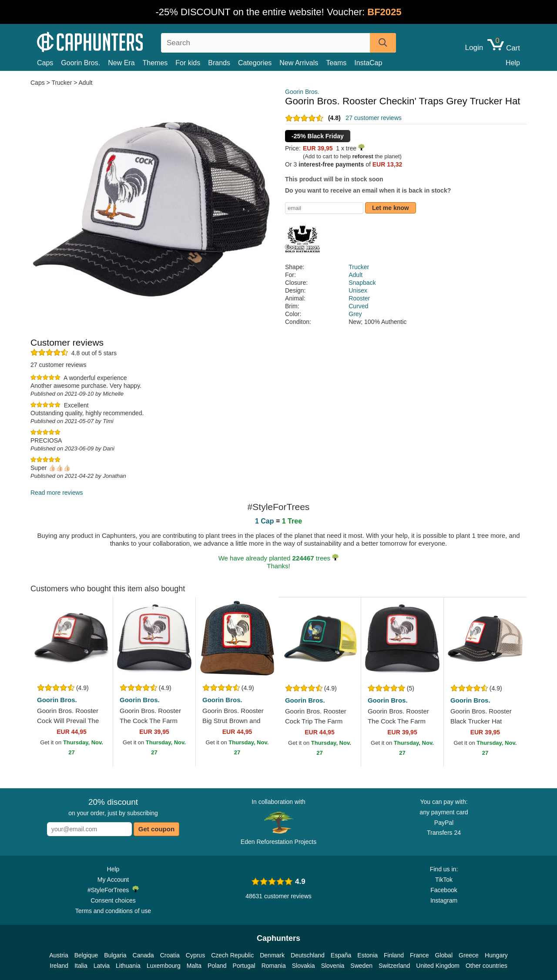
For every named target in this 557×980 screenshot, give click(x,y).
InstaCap (368, 63)
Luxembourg (164, 966)
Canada (143, 955)
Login (474, 48)
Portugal (244, 966)
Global (444, 955)
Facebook (444, 890)
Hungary (496, 955)
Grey (355, 314)
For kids (188, 63)
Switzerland (394, 966)
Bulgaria (115, 955)
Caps (45, 63)
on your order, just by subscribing (113, 807)
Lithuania (128, 966)
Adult (86, 83)
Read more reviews (57, 493)
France (419, 955)
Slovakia (304, 966)
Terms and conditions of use (113, 911)
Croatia (170, 955)
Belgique (86, 955)
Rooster (359, 298)
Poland (217, 966)
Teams (336, 63)
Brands (219, 63)
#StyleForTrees (113, 890)
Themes (155, 63)
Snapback (362, 283)
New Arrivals (299, 63)
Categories (255, 63)
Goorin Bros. (81, 63)
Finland (394, 955)
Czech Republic (232, 955)
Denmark (272, 955)
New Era (121, 63)
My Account (113, 880)
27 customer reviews (373, 118)
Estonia (367, 955)
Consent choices (113, 900)
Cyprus (195, 955)
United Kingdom (438, 966)
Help (513, 63)
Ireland (59, 966)
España (341, 955)
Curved (358, 306)
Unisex (358, 290)
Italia (81, 966)
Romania (274, 966)
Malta (194, 966)
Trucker (62, 83)
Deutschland (308, 955)
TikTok (444, 880)
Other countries (487, 966)
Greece (469, 955)
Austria (59, 955)
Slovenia (333, 966)
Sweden (361, 966)
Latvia (102, 966)
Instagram (444, 900)
